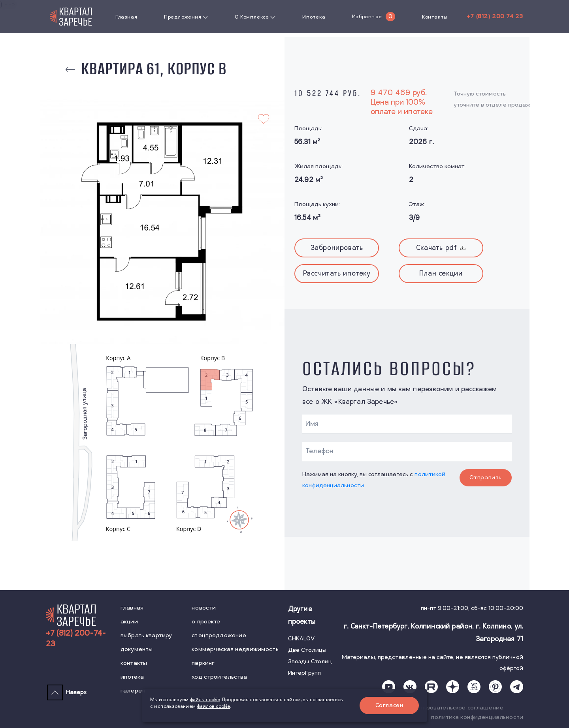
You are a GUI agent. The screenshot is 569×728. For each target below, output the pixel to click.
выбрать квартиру (146, 635)
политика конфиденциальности (477, 717)
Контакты (435, 17)
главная (132, 608)
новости (204, 608)
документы (137, 649)
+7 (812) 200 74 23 (495, 16)
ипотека (132, 677)
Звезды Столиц (310, 661)
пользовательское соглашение (458, 708)
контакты (134, 663)
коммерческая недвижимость (235, 649)
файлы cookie (205, 700)
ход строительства (219, 677)
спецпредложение (219, 635)
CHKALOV (301, 639)
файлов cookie (213, 706)
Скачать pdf (441, 248)
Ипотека (314, 17)
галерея (133, 691)
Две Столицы (307, 650)
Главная (126, 17)
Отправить (486, 478)
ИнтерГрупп (304, 673)
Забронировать (337, 248)
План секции (441, 274)
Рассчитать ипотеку (337, 274)
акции (129, 622)
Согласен (389, 705)
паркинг (203, 663)
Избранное (367, 17)
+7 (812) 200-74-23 (76, 639)
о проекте (206, 622)
